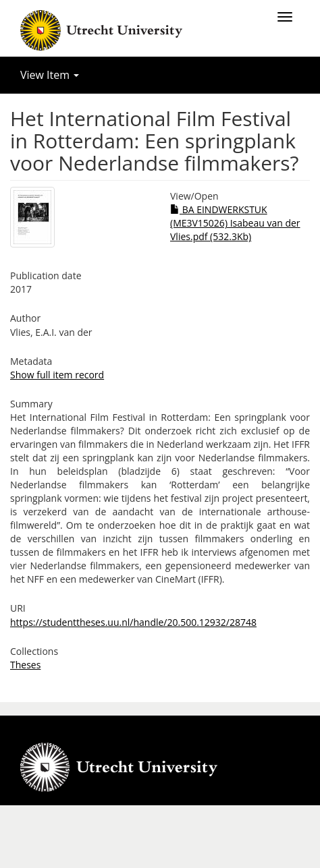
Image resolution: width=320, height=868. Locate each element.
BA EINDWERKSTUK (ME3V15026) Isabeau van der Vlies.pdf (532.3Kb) (235, 223)
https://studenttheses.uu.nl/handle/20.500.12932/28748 (133, 622)
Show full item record (57, 375)
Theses (25, 665)
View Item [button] (50, 75)
